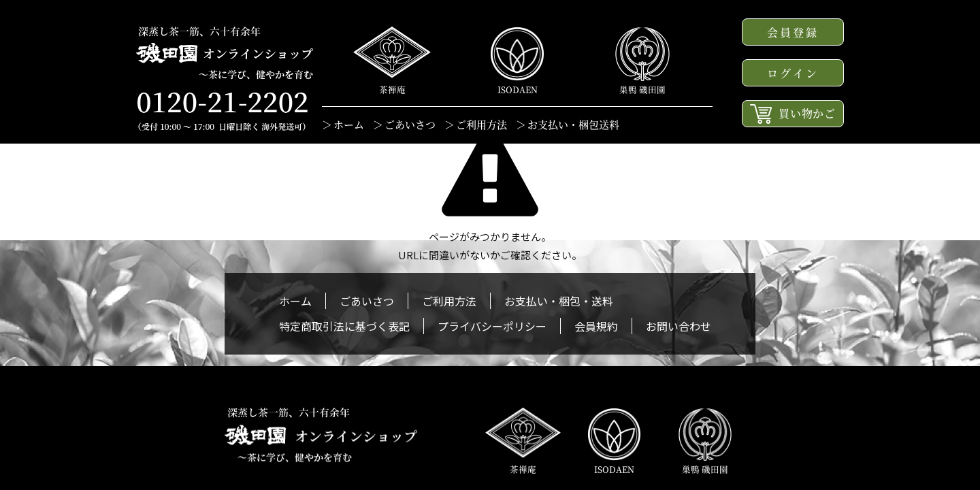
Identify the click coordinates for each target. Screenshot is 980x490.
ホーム (349, 124)
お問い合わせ (679, 326)
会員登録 (793, 32)
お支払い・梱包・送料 (559, 301)
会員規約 (596, 326)
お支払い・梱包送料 (573, 124)
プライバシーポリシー (492, 326)
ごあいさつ (410, 124)
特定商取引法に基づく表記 (344, 326)
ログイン (793, 73)
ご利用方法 (481, 124)
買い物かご (793, 114)
